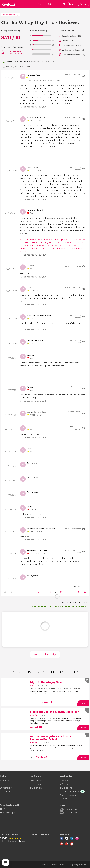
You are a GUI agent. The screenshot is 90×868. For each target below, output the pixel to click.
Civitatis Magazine (38, 784)
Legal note (62, 865)
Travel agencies (67, 788)
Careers (64, 799)
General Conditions (48, 865)
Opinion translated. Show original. (33, 107)
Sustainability (6, 788)
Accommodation (68, 795)
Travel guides (36, 788)
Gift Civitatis (5, 792)
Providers (64, 781)
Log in (72, 4)
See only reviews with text (18, 67)
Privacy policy (73, 865)
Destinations (36, 781)
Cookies (83, 865)
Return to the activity (10, 15)
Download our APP (10, 805)
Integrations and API (70, 792)
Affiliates (64, 784)
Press (3, 784)
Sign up (83, 4)
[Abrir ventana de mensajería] (6, 862)
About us (4, 781)
